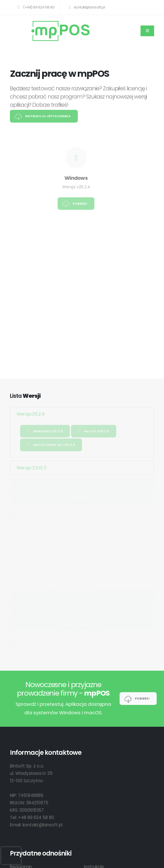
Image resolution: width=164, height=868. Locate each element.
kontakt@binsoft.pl (86, 7)
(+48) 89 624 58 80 (35, 7)
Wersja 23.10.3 (31, 468)
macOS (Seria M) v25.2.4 (51, 445)
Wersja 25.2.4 (31, 414)
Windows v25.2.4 (45, 431)
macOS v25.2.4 (94, 431)
